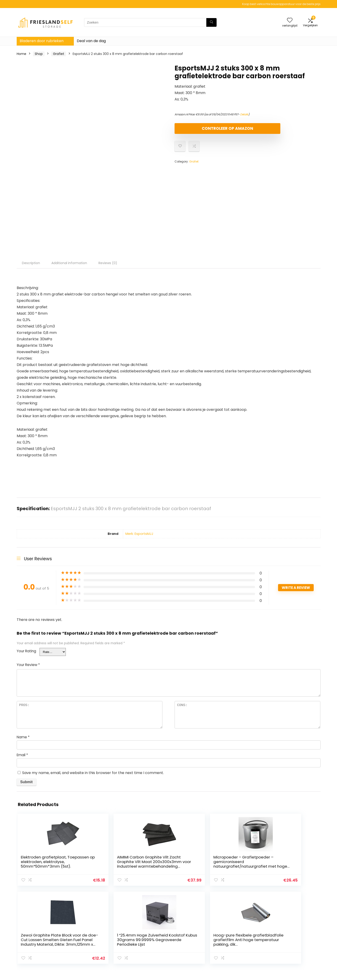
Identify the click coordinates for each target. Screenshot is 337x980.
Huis (228, 926)
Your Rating (26, 651)
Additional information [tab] (69, 263)
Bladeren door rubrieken (42, 41)
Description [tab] (31, 263)
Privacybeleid (285, 926)
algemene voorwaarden (294, 932)
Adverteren (234, 945)
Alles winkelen (236, 932)
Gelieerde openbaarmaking (296, 939)
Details (244, 114)
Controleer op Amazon (201, 130)
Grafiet (59, 54)
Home (21, 54)
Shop (39, 54)
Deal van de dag (91, 41)
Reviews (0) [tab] (108, 263)
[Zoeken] (211, 22)
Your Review (28, 665)
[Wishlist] (290, 20)
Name (23, 737)
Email (22, 755)
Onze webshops (238, 939)
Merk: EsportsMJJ (139, 534)
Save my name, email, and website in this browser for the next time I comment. (93, 773)
